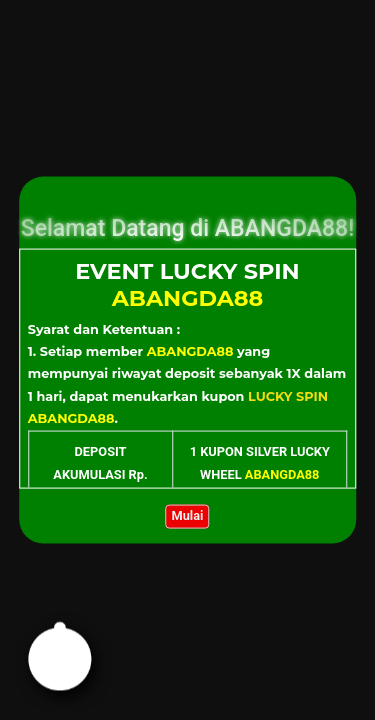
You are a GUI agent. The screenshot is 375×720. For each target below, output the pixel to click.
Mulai (188, 515)
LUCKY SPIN (288, 395)
